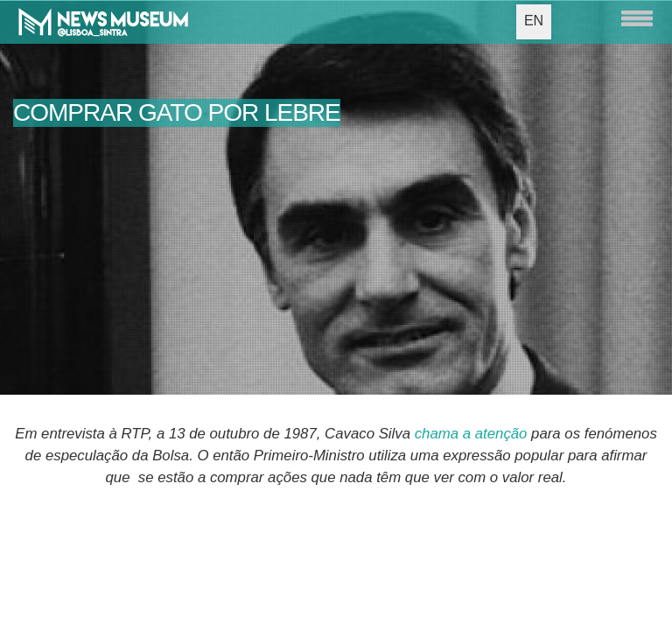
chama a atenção (471, 434)
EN (534, 21)
